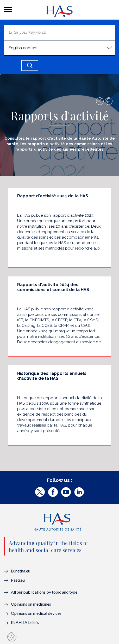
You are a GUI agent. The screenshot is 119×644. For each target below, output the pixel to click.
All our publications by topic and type (44, 592)
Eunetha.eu (21, 571)
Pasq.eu (18, 580)
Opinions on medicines (31, 604)
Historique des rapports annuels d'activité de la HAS (52, 376)
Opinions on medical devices (36, 613)
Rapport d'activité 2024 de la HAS (53, 196)
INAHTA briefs (25, 622)
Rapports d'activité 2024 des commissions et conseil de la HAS (53, 287)
